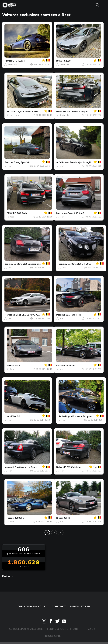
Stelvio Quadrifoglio (81, 162)
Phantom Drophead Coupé (87, 416)
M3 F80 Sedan (21, 213)
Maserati (9, 467)
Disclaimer (54, 636)
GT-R (67, 518)
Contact (59, 607)
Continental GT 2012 (79, 264)
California (70, 366)
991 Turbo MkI (73, 315)
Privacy (89, 629)
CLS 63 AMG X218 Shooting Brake (40, 315)
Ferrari (8, 61)
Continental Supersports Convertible (34, 264)
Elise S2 (16, 416)
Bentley (9, 162)
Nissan (60, 518)
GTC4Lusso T (20, 61)
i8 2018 (67, 61)
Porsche (11, 112)
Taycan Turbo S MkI (27, 112)
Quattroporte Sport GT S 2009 (32, 467)
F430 (17, 366)
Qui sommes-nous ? (33, 607)
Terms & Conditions (63, 629)
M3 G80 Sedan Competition (78, 112)
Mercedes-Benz (65, 213)
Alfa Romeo (63, 162)
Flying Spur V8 (21, 162)
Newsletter (80, 607)
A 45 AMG (79, 213)
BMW (59, 61)
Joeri (10, 166)
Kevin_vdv (12, 64)
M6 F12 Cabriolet (72, 467)
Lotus (8, 416)
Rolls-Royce (65, 416)
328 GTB (19, 518)
